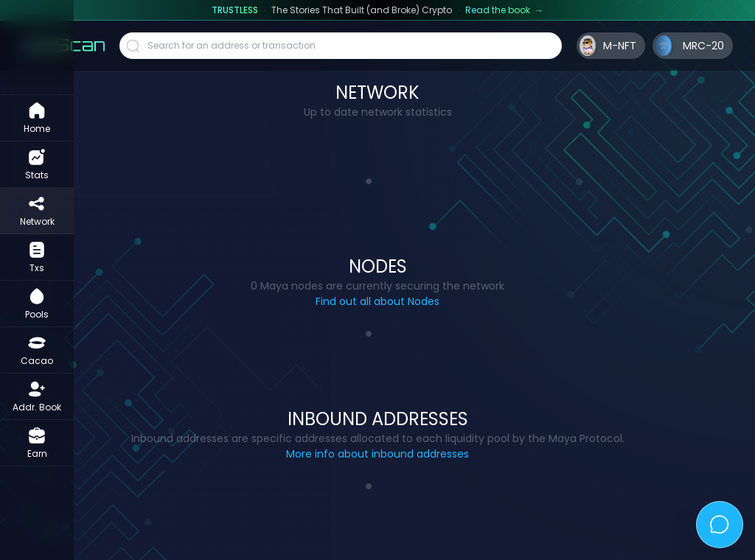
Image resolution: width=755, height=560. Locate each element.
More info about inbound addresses (377, 454)
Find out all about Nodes (377, 301)
